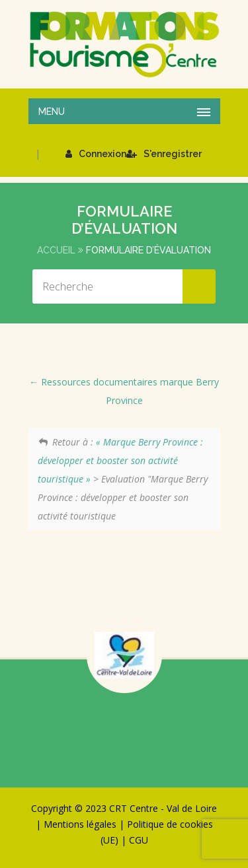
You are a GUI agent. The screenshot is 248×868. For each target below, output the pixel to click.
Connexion (96, 154)
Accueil (56, 250)
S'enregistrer (164, 154)
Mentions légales (80, 824)
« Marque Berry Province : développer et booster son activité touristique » (121, 460)
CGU (139, 840)
